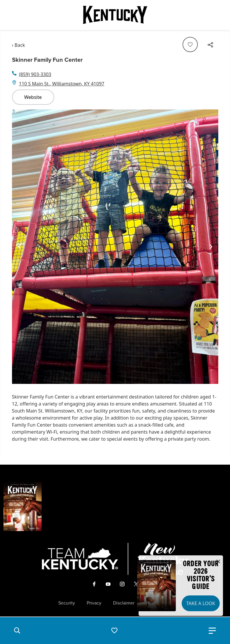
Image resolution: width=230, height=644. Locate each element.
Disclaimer (124, 603)
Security (67, 603)
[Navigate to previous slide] (19, 247)
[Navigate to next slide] (211, 247)
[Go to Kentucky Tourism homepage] (115, 15)
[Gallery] (115, 247)
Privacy (94, 603)
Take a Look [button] (201, 603)
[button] (17, 631)
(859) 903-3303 (35, 74)
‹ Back (19, 45)
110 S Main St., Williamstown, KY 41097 (62, 84)
